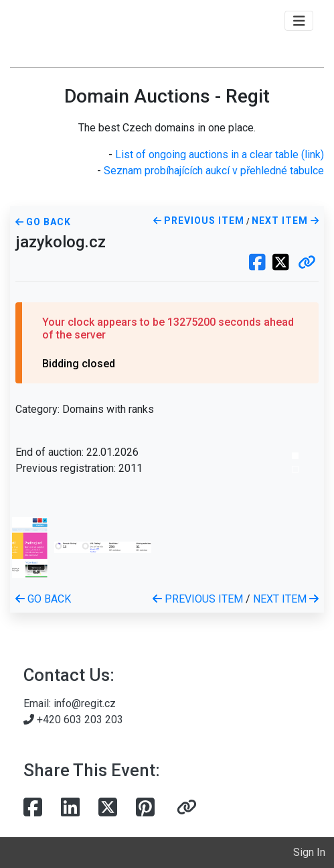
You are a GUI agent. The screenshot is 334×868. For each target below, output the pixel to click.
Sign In (309, 852)
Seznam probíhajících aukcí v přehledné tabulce (214, 171)
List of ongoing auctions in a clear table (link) (220, 154)
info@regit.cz (85, 703)
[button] (307, 263)
